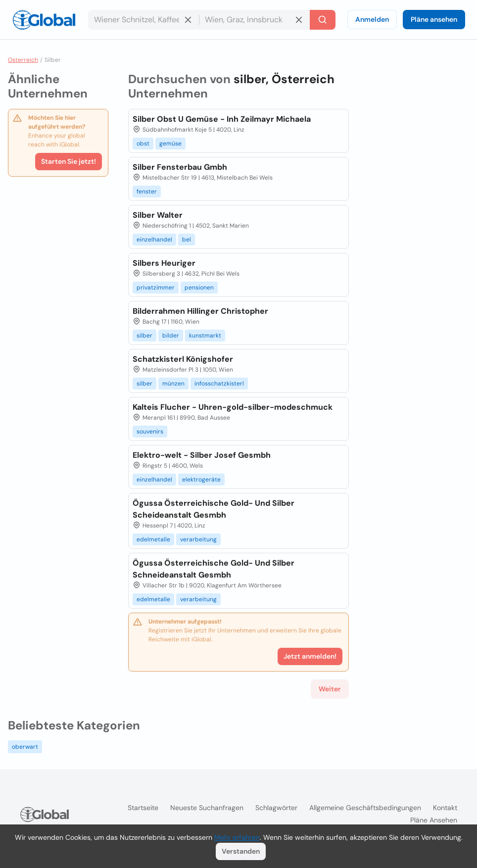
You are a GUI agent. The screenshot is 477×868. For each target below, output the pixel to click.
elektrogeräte (201, 480)
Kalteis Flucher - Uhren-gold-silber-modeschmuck (233, 407)
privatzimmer (156, 288)
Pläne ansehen (434, 19)
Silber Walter (158, 215)
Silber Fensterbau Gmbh (180, 167)
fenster (147, 192)
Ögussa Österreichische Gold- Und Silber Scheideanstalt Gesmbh (214, 509)
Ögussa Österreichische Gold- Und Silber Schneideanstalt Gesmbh (214, 569)
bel (187, 240)
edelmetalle (153, 539)
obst (143, 144)
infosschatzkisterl (219, 384)
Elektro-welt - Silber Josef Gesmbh (202, 455)
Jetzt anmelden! (310, 656)
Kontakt (445, 808)
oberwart (25, 747)
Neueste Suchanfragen (207, 808)
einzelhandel (154, 240)
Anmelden (372, 19)
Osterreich (23, 60)
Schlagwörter (276, 808)
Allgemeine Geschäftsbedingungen (365, 808)
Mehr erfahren (237, 837)
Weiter (330, 689)
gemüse (170, 144)
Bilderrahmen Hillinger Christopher (200, 311)
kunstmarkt (205, 336)
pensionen (199, 288)
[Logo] (44, 20)
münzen (173, 384)
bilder (171, 336)
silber (144, 336)
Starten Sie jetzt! (69, 161)
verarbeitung (198, 539)
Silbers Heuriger (164, 263)
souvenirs (150, 432)
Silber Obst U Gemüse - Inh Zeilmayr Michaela (222, 119)
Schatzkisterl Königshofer (183, 359)
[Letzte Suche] (323, 20)
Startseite (143, 808)
